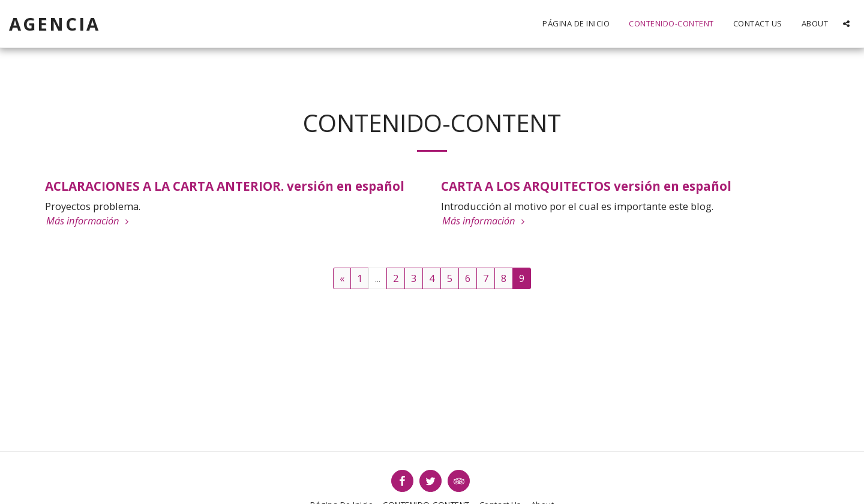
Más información (89, 221)
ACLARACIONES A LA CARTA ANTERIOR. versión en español (225, 186)
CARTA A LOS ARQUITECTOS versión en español (586, 186)
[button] (846, 24)
